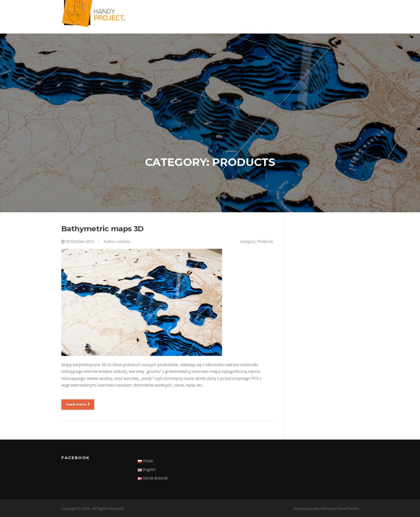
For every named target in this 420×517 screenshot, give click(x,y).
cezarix (124, 241)
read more (78, 404)
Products (265, 241)
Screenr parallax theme (312, 508)
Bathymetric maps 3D (103, 229)
